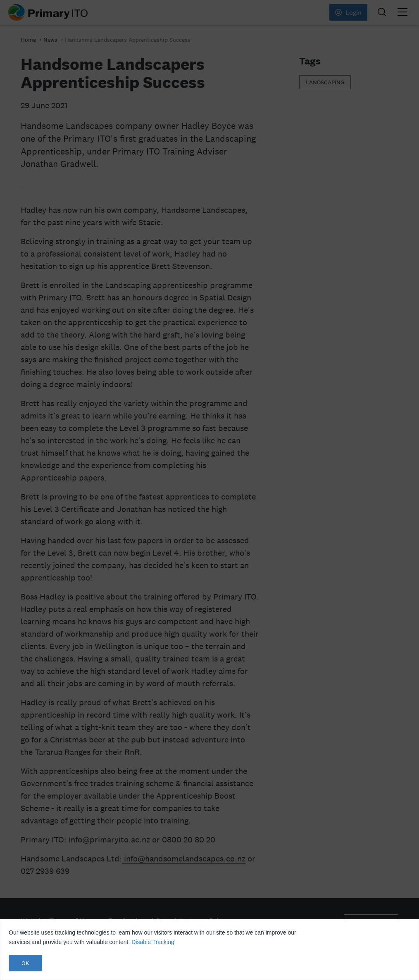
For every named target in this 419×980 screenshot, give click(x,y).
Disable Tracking (153, 942)
